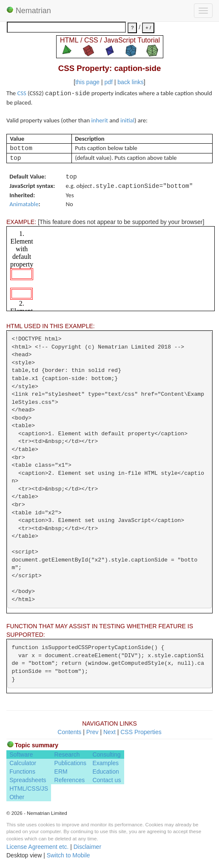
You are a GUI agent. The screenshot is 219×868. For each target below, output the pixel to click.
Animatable (24, 204)
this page (87, 82)
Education (105, 772)
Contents (69, 732)
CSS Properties (141, 732)
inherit (100, 120)
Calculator (23, 763)
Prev (92, 732)
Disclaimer (87, 847)
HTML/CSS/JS (29, 789)
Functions (22, 772)
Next (109, 732)
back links (130, 82)
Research (67, 755)
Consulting (106, 755)
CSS (21, 93)
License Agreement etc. (37, 847)
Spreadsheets (28, 780)
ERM (61, 772)
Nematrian (29, 11)
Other (17, 797)
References (70, 780)
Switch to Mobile (68, 855)
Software (21, 755)
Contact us (107, 780)
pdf (108, 82)
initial (127, 120)
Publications (71, 763)
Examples (105, 763)
